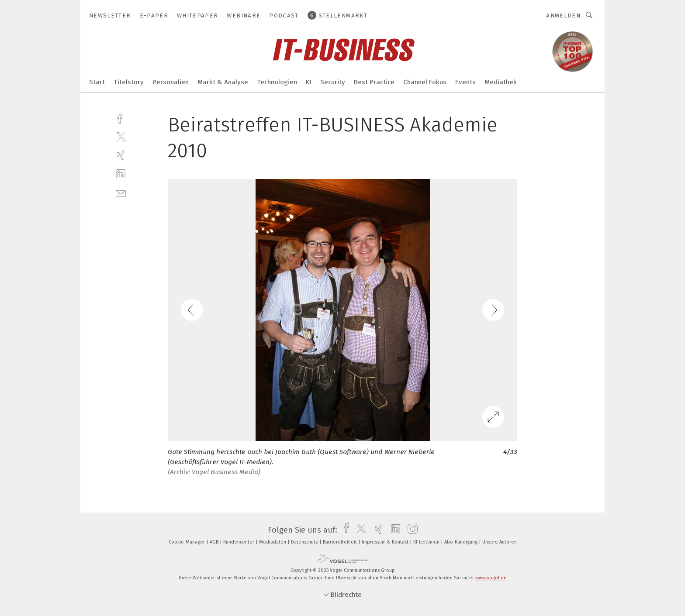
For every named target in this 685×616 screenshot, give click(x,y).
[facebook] (121, 118)
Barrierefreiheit (341, 542)
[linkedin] (121, 174)
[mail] (121, 193)
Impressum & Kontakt (386, 542)
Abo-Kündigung (462, 542)
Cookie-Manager (187, 542)
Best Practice (374, 82)
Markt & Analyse (223, 82)
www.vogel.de (491, 578)
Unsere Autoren (500, 542)
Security (333, 82)
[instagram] (410, 530)
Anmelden (563, 15)
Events (465, 82)
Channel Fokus (425, 82)
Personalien (171, 82)
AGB (215, 542)
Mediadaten (273, 542)
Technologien (277, 82)
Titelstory (129, 82)
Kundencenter (239, 542)
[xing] (121, 155)
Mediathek (501, 82)
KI (309, 82)
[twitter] (121, 136)
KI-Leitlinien (427, 542)
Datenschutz (305, 542)
